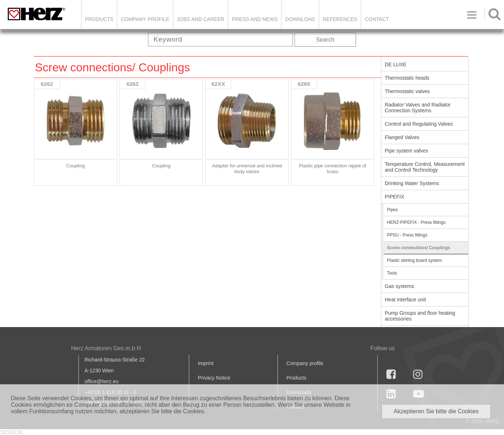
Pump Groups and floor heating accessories (420, 316)
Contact (377, 19)
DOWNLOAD (300, 19)
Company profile (305, 363)
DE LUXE (396, 64)
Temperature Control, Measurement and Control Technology (425, 167)
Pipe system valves (407, 151)
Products (99, 19)
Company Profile (145, 19)
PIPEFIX (395, 197)
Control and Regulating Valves (419, 124)
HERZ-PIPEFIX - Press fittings (416, 222)
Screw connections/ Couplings (419, 248)
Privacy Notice (214, 378)
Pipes (393, 210)
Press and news (255, 19)
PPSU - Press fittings (407, 235)
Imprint (206, 363)
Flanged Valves (402, 137)
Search (325, 40)
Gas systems (400, 286)
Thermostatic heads (407, 78)
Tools (392, 273)
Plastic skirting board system (415, 260)
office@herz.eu (102, 381)
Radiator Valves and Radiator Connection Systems (418, 108)
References (340, 19)
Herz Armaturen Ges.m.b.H (106, 348)
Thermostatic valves (407, 91)
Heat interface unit (406, 300)
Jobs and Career (201, 19)
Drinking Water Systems (412, 183)
